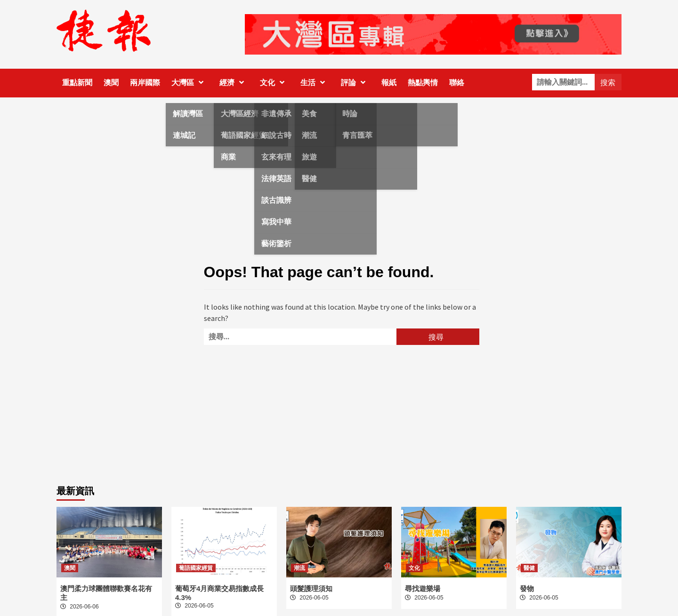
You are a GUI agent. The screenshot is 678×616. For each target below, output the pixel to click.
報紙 (389, 83)
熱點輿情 (423, 83)
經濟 (234, 83)
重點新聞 (77, 83)
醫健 (529, 568)
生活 (315, 83)
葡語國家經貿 (196, 568)
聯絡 (457, 83)
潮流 (299, 568)
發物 (527, 588)
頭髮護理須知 (311, 588)
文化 (274, 83)
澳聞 (111, 83)
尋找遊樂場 (423, 588)
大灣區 (190, 83)
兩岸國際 (145, 83)
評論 (355, 83)
